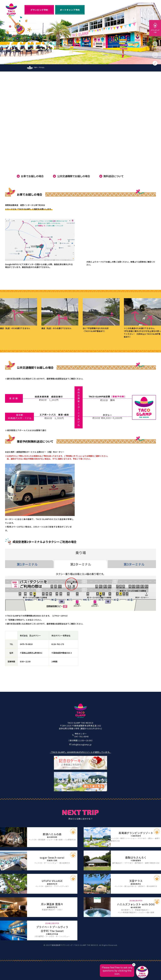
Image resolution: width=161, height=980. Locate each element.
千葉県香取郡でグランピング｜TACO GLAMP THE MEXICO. (74, 945)
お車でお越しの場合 (32, 176)
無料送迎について (114, 176)
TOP (35, 67)
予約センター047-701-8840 (82, 735)
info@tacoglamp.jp (82, 744)
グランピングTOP (155, 31)
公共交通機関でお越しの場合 (74, 176)
